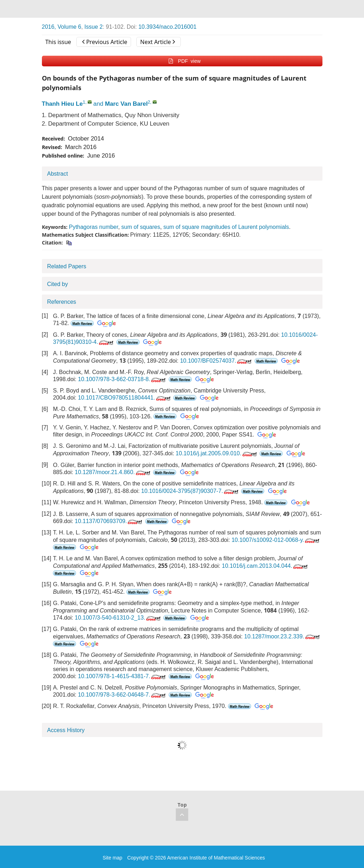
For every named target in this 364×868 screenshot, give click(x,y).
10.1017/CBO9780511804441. (125, 398)
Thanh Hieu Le (63, 104)
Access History (66, 730)
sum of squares (141, 227)
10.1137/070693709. (109, 521)
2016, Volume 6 (62, 27)
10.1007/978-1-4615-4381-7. (122, 676)
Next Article (158, 42)
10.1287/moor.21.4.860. (113, 472)
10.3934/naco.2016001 (168, 27)
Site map (112, 858)
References (62, 302)
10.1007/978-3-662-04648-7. (122, 695)
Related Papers (67, 266)
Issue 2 (94, 27)
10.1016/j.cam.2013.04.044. (265, 566)
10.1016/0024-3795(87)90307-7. (191, 491)
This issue (58, 42)
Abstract (58, 174)
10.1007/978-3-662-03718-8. (122, 379)
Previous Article (105, 42)
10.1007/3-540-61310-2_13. (118, 618)
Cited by (58, 284)
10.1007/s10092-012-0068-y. (276, 540)
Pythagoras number (94, 227)
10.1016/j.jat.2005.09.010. (217, 453)
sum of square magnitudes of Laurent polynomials (226, 227)
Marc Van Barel (126, 104)
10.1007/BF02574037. (216, 361)
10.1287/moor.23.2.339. (283, 636)
